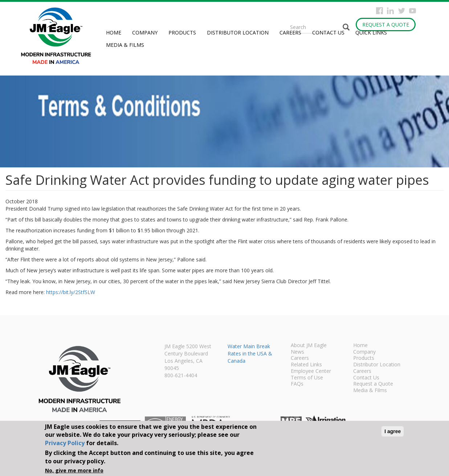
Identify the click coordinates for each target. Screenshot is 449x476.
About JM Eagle (309, 346)
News (297, 352)
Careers (290, 32)
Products (182, 32)
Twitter (402, 11)
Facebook (379, 11)
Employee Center (311, 371)
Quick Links (371, 32)
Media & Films (125, 45)
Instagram (390, 11)
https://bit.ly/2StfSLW (71, 292)
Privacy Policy (65, 443)
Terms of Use (307, 378)
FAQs (297, 384)
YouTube (413, 11)
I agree (393, 431)
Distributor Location (238, 32)
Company (145, 32)
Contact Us (328, 32)
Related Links (306, 365)
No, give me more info (74, 470)
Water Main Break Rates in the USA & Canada (250, 353)
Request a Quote (386, 25)
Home (114, 32)
